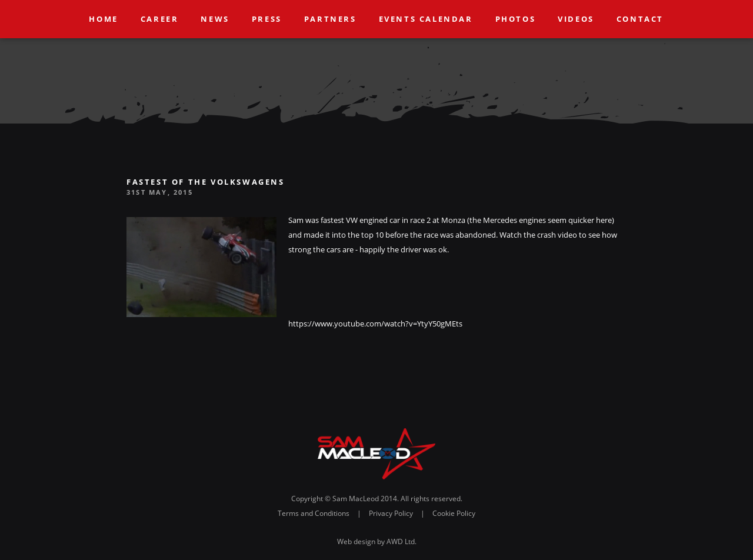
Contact (640, 19)
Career (160, 19)
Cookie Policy (454, 513)
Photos (516, 19)
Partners (330, 19)
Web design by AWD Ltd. (377, 541)
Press (267, 19)
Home (104, 19)
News (215, 19)
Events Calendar (426, 19)
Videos (577, 19)
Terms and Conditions (314, 513)
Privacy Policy (391, 513)
